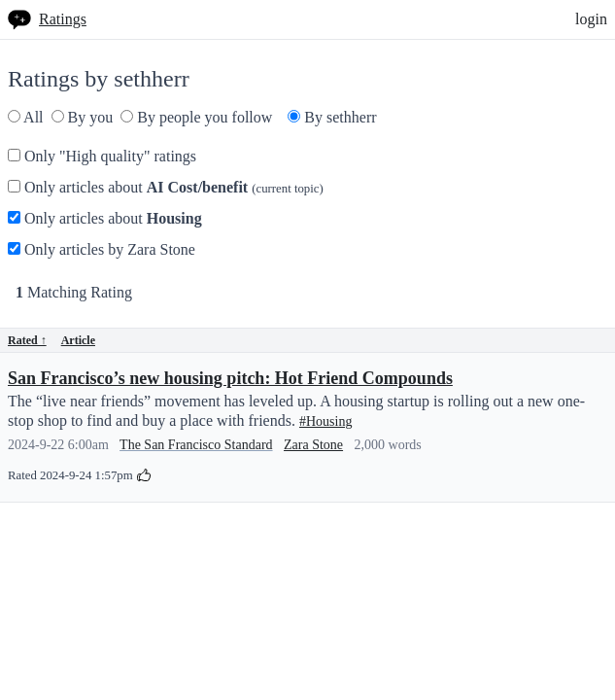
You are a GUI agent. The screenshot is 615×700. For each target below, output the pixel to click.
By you (83, 117)
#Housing (325, 421)
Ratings (63, 19)
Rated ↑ (27, 340)
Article (78, 340)
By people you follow (196, 117)
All (26, 117)
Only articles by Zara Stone (102, 249)
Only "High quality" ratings (102, 156)
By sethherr (332, 117)
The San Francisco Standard (196, 445)
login (591, 19)
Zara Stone (313, 445)
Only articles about (166, 187)
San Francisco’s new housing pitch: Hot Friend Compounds (230, 378)
